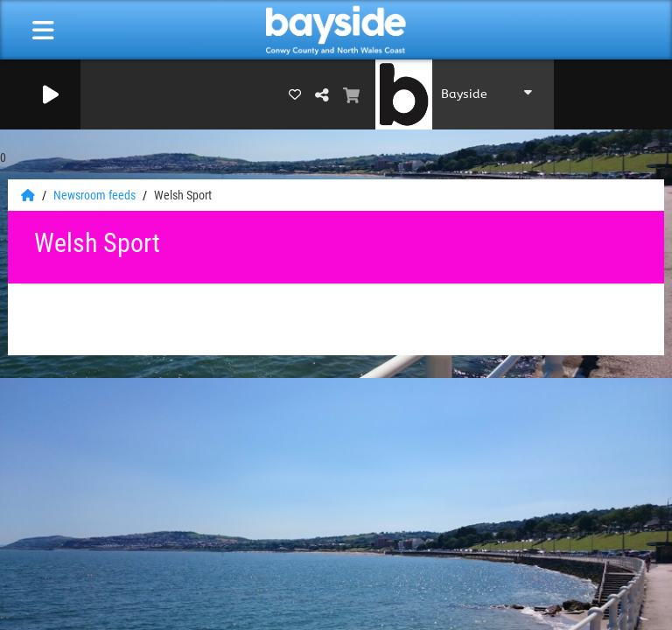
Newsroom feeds (96, 195)
